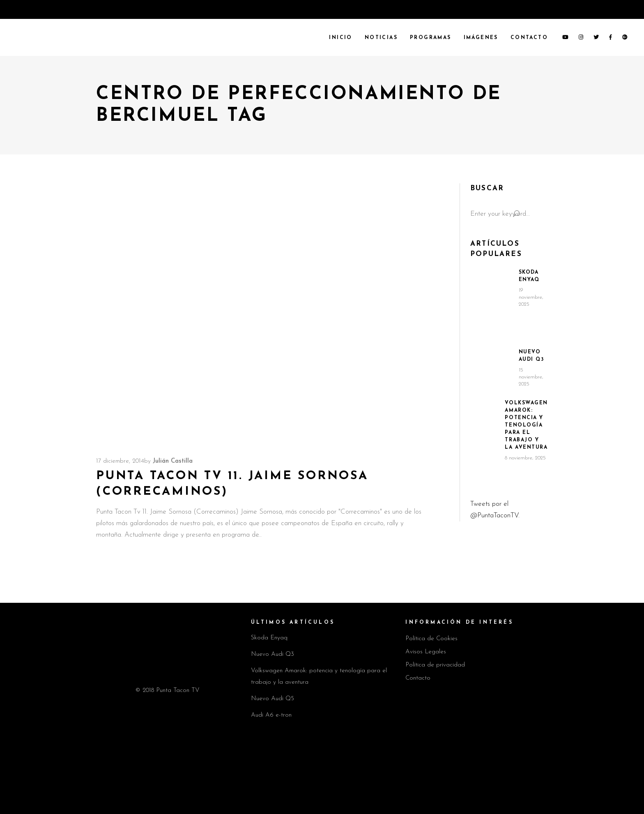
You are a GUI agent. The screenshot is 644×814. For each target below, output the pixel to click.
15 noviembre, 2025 (531, 377)
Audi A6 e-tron (271, 715)
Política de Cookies (431, 639)
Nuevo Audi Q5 (273, 699)
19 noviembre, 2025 (531, 297)
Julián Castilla (173, 461)
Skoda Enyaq (269, 638)
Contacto (418, 678)
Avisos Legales (426, 652)
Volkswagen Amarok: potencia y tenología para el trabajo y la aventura (526, 425)
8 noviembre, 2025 (525, 458)
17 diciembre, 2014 (120, 461)
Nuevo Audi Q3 (273, 654)
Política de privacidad (435, 665)
